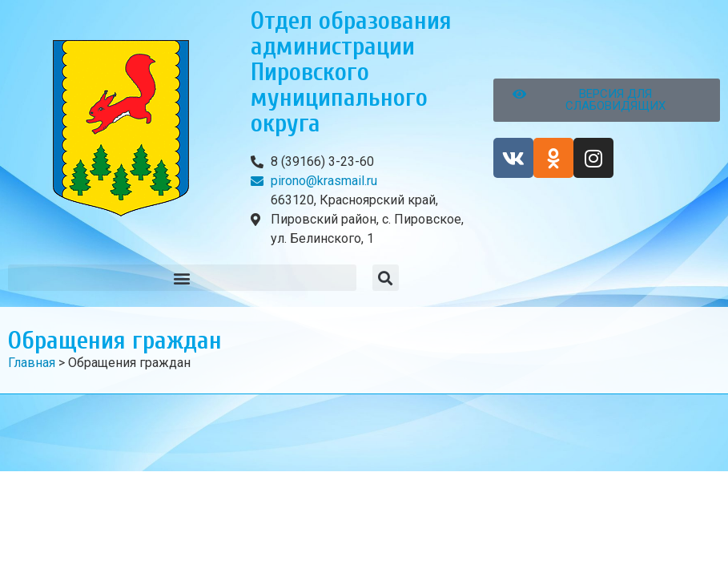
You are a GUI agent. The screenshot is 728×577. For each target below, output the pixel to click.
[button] (182, 278)
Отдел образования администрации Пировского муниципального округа (351, 72)
